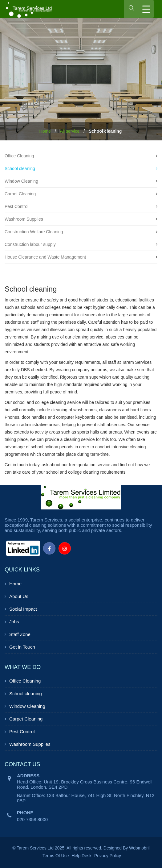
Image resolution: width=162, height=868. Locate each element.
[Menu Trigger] (146, 9)
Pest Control (16, 206)
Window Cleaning (21, 181)
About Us (19, 596)
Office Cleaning (19, 156)
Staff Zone (20, 634)
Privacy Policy (108, 856)
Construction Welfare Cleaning (34, 232)
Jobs (14, 622)
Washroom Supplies (24, 219)
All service (70, 131)
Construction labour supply (30, 244)
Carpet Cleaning (20, 194)
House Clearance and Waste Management (45, 257)
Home (45, 131)
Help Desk (81, 856)
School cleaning (20, 168)
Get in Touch (22, 647)
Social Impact (23, 609)
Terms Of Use (56, 856)
